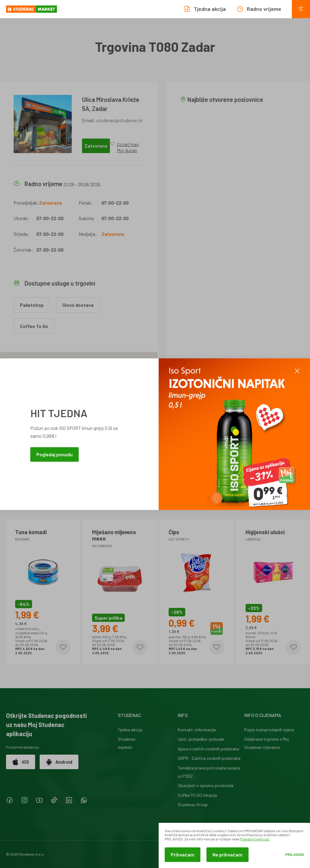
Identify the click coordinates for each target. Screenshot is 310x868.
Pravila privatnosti (255, 839)
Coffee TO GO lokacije (197, 795)
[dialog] (234, 845)
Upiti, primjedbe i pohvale (201, 739)
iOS (21, 762)
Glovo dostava (78, 305)
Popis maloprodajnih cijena (269, 730)
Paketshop (32, 305)
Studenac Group (193, 804)
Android (59, 762)
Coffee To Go (34, 326)
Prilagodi (295, 855)
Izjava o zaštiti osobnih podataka (208, 749)
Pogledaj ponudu (54, 454)
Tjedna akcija (130, 730)
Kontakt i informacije (197, 730)
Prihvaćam (183, 855)
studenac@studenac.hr (120, 120)
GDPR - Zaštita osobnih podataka (209, 758)
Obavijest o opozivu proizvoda (206, 785)
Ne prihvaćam (228, 855)
